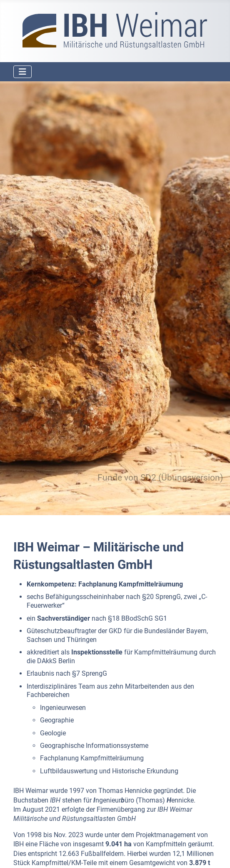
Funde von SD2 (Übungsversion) (160, 478)
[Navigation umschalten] (22, 72)
